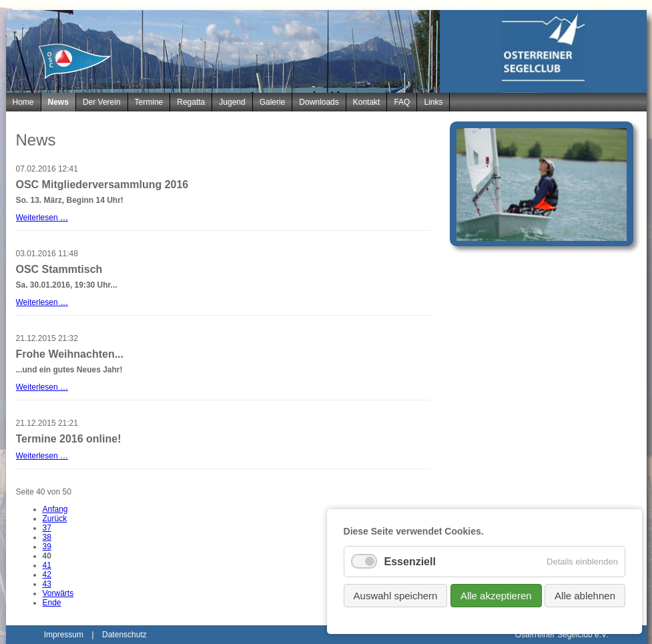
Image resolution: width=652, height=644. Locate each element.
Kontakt (367, 102)
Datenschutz (124, 635)
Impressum (64, 635)
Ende (52, 603)
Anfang (55, 509)
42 (47, 575)
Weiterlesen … (42, 218)
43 (47, 584)
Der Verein (102, 102)
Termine (149, 102)
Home (23, 102)
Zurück (55, 519)
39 (47, 547)
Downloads (319, 102)
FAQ (402, 102)
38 (47, 537)
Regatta (191, 102)
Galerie (273, 102)
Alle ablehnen (585, 596)
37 (47, 528)
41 (47, 565)
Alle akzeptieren (496, 596)
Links (433, 102)
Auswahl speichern (396, 596)
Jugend (232, 102)
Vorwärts (58, 593)
